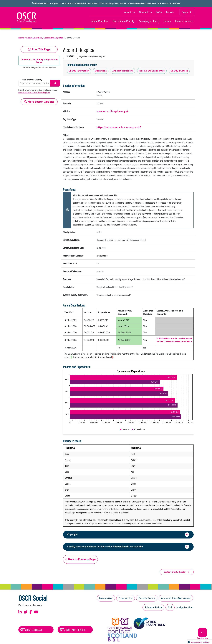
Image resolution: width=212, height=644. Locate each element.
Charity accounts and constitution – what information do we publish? (106, 547)
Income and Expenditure (152, 71)
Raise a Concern (184, 21)
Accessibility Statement (176, 598)
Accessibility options (200, 642)
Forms (167, 21)
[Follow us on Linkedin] (20, 612)
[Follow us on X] (26, 612)
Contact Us (145, 12)
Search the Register (53, 38)
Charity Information (79, 71)
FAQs (159, 12)
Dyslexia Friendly (72, 630)
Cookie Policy (147, 598)
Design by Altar (184, 608)
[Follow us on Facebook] (31, 612)
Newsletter (106, 598)
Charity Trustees (179, 71)
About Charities (100, 21)
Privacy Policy (153, 608)
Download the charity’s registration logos (39, 61)
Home (21, 38)
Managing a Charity (149, 21)
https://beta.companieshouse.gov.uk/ (119, 127)
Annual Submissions (123, 71)
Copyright (73, 535)
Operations (101, 71)
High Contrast (31, 630)
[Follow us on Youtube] (36, 612)
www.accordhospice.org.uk (112, 111)
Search (170, 12)
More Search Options (39, 102)
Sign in (187, 12)
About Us (129, 12)
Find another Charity (32, 80)
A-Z (170, 608)
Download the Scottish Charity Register (34, 93)
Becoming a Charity (123, 21)
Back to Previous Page (80, 560)
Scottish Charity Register (177, 572)
